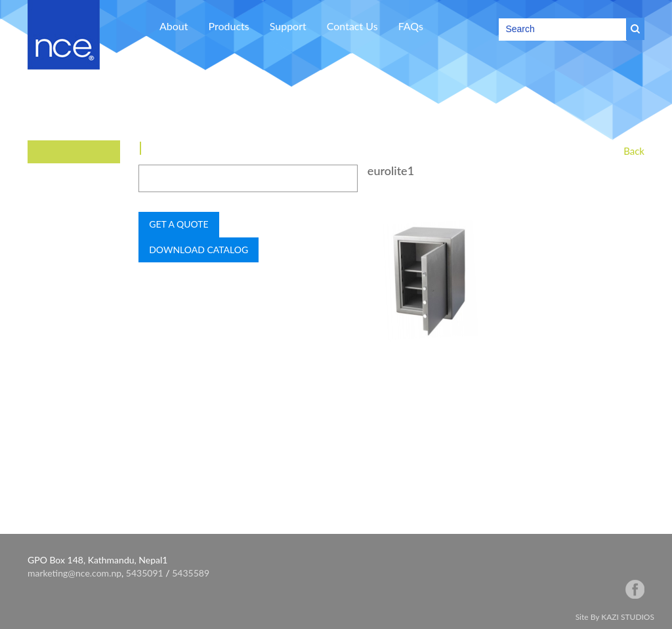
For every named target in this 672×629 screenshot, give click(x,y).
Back (634, 151)
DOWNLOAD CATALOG (199, 250)
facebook (635, 589)
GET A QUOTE (178, 224)
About (174, 26)
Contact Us (352, 26)
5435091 (145, 573)
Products (229, 26)
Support (288, 26)
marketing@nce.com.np (74, 573)
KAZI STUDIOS (628, 617)
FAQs (411, 26)
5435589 (191, 573)
